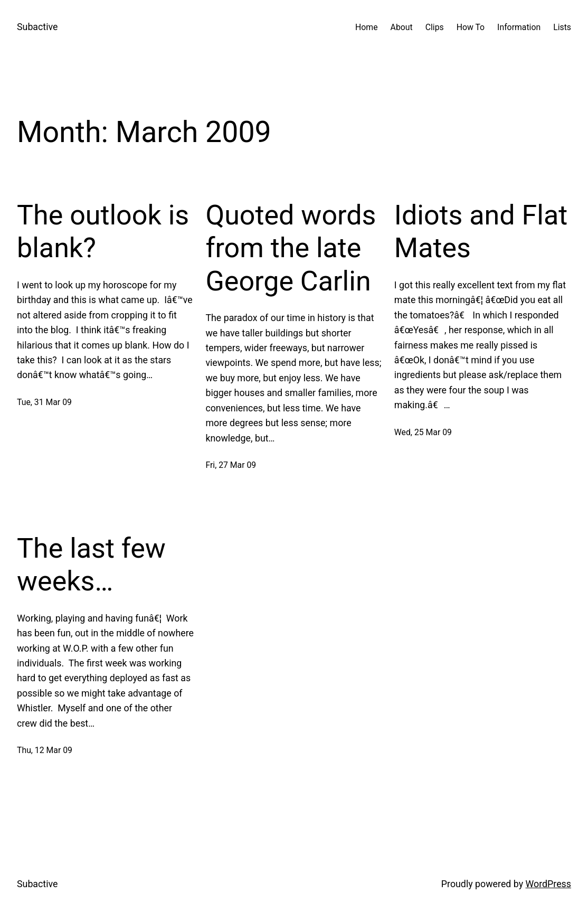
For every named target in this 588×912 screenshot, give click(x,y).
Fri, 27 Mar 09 (231, 465)
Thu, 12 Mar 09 (45, 750)
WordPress (548, 884)
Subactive (37, 27)
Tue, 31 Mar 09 (44, 402)
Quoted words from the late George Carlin (291, 248)
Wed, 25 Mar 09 (423, 432)
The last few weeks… (91, 565)
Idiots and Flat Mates (481, 232)
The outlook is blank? (103, 232)
